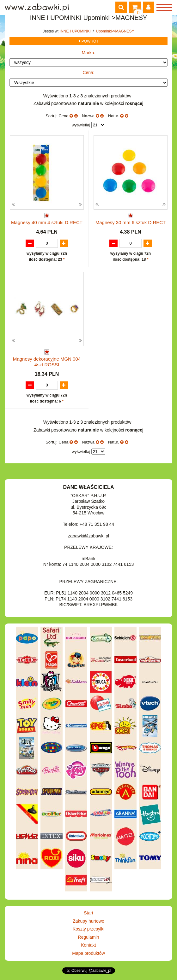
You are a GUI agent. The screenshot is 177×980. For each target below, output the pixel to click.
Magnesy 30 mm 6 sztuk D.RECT (131, 222)
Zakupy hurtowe (88, 921)
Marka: (89, 53)
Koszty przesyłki (88, 929)
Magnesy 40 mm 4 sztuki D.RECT (47, 222)
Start (88, 913)
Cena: (88, 72)
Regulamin (89, 937)
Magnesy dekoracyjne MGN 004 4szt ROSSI (47, 362)
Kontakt (88, 945)
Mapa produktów (88, 953)
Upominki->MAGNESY (115, 31)
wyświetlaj (81, 125)
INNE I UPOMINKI (76, 31)
